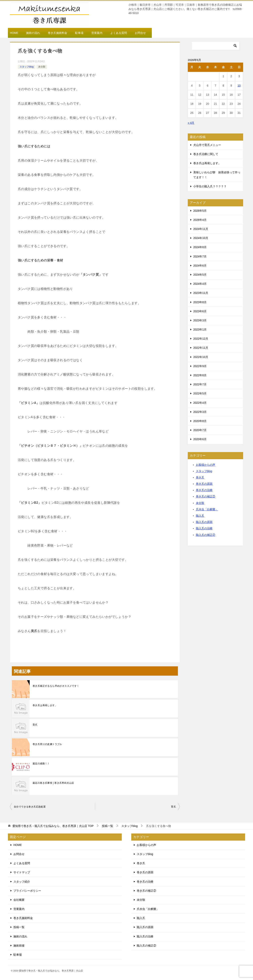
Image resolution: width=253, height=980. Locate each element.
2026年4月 (200, 220)
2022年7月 (200, 384)
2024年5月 (200, 275)
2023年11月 (201, 293)
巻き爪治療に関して (206, 154)
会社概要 (19, 900)
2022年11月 (201, 348)
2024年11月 (201, 229)
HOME (14, 33)
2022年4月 (200, 403)
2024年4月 (200, 284)
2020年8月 (200, 421)
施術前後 (19, 946)
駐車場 (79, 33)
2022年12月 (201, 339)
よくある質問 (119, 33)
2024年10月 (201, 238)
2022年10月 (201, 357)
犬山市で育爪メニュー (207, 145)
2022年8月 (200, 375)
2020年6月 (200, 439)
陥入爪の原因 (204, 522)
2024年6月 (200, 266)
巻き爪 (200, 477)
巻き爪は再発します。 (45, 705)
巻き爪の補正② (206, 496)
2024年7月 (200, 256)
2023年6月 (200, 311)
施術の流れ (33, 33)
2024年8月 (200, 247)
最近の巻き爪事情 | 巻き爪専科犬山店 (53, 783)
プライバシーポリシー (27, 891)
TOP (53, 826)
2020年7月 (200, 430)
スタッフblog (27, 67)
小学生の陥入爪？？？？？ (210, 186)
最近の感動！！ (41, 764)
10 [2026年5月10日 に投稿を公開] (239, 86)
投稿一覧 (19, 927)
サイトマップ (22, 872)
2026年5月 (200, 211)
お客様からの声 (206, 465)
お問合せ (140, 33)
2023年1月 (200, 330)
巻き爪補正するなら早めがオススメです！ (56, 686)
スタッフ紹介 (22, 882)
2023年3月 (200, 320)
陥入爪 (200, 516)
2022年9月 (200, 366)
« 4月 (191, 123)
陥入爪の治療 (204, 528)
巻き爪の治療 (204, 490)
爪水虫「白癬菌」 (207, 509)
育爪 (35, 725)
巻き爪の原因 (204, 484)
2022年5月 (200, 393)
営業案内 (97, 33)
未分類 (42, 67)
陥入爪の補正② (206, 535)
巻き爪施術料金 (58, 33)
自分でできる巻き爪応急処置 (30, 807)
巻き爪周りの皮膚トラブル (47, 744)
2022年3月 (200, 412)
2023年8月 (200, 302)
